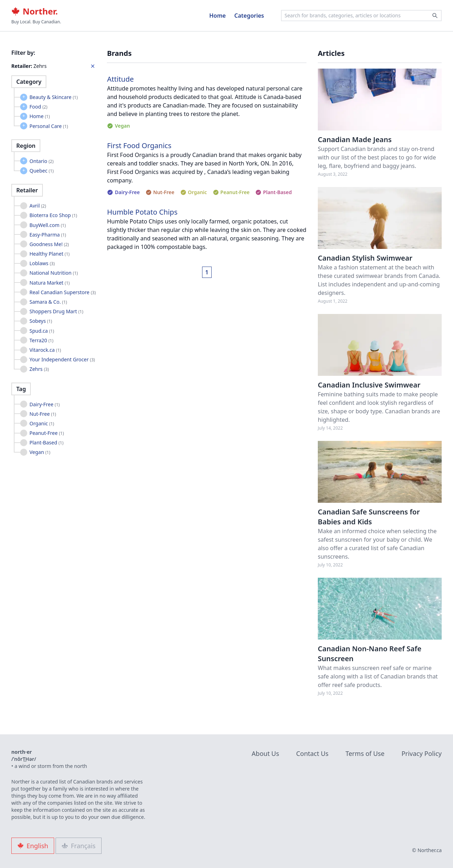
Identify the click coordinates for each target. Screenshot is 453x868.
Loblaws (42, 263)
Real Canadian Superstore (62, 292)
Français (79, 846)
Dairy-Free (44, 404)
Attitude (120, 79)
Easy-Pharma (48, 235)
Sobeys (41, 321)
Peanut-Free (47, 433)
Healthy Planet (50, 254)
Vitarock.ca (45, 350)
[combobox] (361, 16)
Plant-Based (46, 442)
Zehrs (39, 369)
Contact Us (312, 753)
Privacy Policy (422, 753)
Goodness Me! (49, 244)
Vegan (40, 452)
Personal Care (49, 126)
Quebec (41, 171)
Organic (42, 423)
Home (217, 16)
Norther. (35, 11)
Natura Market (50, 283)
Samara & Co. (48, 302)
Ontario (41, 161)
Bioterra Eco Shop (53, 215)
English (33, 846)
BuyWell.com (48, 225)
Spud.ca (42, 331)
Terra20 (41, 340)
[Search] (435, 16)
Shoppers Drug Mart (56, 311)
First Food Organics (139, 145)
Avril (38, 206)
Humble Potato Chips (142, 212)
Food (38, 107)
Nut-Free (43, 414)
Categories (249, 16)
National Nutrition (54, 273)
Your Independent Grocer (62, 359)
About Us (265, 753)
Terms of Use (365, 753)
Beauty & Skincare (53, 97)
